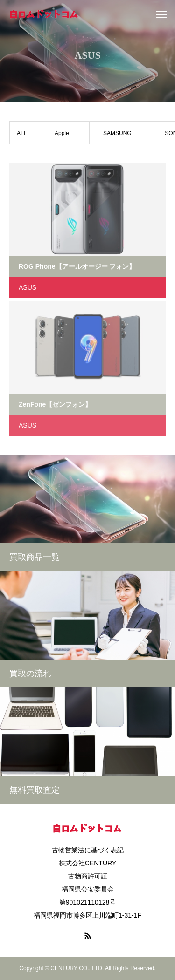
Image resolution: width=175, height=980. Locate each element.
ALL (22, 133)
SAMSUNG (117, 133)
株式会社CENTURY (87, 863)
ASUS (28, 287)
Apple (62, 133)
